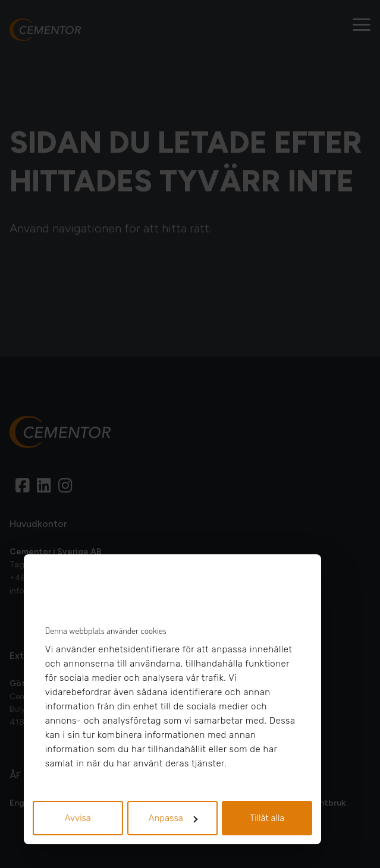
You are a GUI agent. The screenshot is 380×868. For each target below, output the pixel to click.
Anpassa (173, 818)
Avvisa (78, 818)
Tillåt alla (267, 818)
